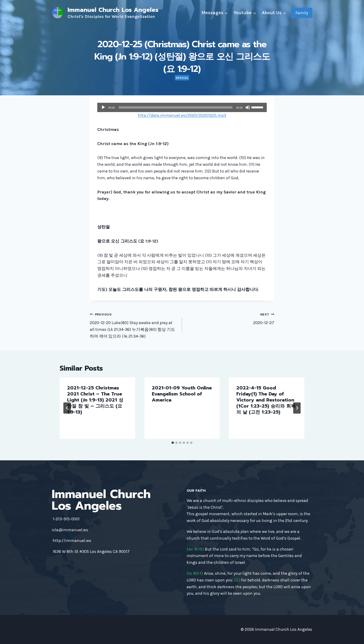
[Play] (103, 107)
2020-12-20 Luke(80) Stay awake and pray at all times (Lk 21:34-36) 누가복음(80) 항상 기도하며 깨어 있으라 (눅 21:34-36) (134, 325)
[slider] (176, 107)
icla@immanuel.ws (70, 530)
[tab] (173, 443)
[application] (182, 107)
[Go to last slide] (67, 408)
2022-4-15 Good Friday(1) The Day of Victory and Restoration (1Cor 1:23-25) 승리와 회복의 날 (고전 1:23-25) (266, 400)
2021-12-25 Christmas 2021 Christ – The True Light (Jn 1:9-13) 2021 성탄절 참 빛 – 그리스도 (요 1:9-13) (95, 400)
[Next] (297, 408)
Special (182, 78)
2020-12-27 (230, 318)
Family (302, 13)
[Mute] (248, 107)
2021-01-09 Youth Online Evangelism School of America (182, 394)
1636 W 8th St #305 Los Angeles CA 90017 (91, 551)
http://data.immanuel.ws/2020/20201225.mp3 (182, 115)
